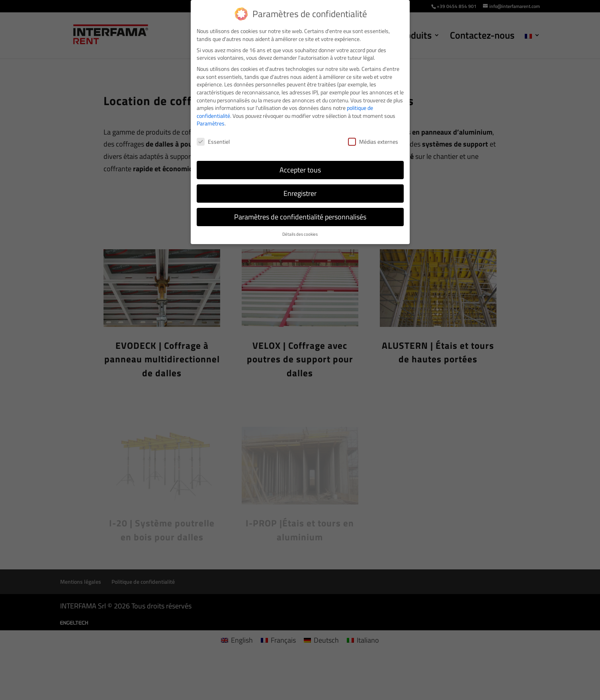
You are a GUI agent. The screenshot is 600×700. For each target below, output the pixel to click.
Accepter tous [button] (300, 170)
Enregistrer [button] (300, 193)
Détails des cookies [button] (300, 234)
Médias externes (373, 142)
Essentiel (213, 142)
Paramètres (211, 123)
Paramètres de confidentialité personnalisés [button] (300, 217)
